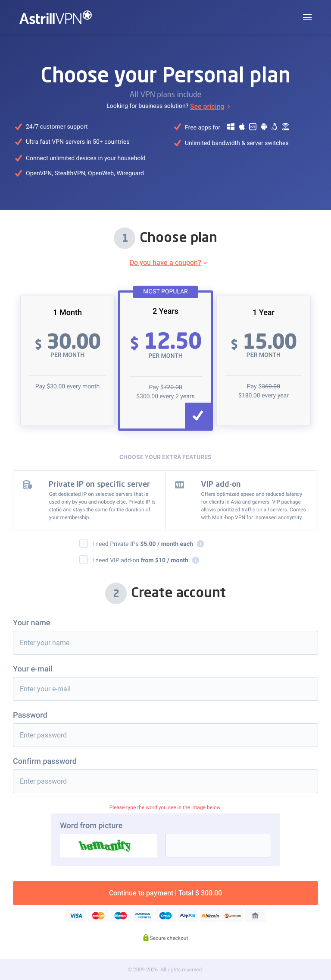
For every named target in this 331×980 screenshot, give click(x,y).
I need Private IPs (148, 544)
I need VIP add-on (146, 560)
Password (30, 715)
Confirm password (45, 761)
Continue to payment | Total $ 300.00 (165, 893)
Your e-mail (33, 669)
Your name (32, 623)
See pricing (207, 106)
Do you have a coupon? (165, 263)
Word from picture (91, 826)
